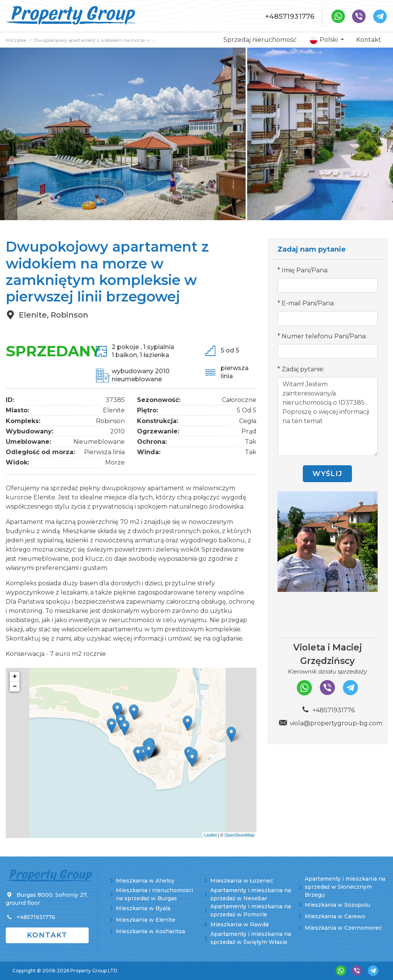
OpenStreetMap (239, 835)
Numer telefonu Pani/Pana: (324, 336)
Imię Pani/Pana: (305, 270)
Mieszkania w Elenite (146, 920)
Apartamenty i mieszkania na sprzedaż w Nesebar (251, 894)
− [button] (15, 687)
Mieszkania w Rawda (239, 924)
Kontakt (369, 40)
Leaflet (211, 835)
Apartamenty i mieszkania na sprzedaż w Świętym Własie (251, 938)
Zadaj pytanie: (303, 369)
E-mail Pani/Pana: (308, 303)
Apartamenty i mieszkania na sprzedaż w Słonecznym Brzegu (345, 887)
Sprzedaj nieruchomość (260, 40)
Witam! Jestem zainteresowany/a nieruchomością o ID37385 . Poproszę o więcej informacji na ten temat (328, 417)
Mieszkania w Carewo (335, 916)
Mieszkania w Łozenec (242, 881)
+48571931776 (290, 16)
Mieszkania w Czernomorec (343, 928)
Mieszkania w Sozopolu (337, 905)
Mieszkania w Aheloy (145, 881)
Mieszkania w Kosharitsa (150, 931)
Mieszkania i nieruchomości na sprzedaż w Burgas (154, 894)
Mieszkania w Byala (143, 908)
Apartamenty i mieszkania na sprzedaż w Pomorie (251, 910)
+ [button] (15, 677)
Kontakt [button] (47, 935)
